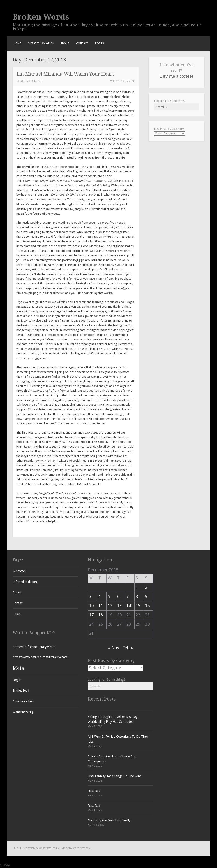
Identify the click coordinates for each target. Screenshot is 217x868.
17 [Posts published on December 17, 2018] (91, 615)
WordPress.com (82, 848)
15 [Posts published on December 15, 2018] (138, 606)
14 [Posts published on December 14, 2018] (129, 606)
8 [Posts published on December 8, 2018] (137, 596)
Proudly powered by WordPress (33, 848)
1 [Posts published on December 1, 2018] (137, 587)
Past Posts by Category (169, 129)
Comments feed (23, 701)
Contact (82, 43)
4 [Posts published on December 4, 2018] (99, 596)
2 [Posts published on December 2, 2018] (146, 587)
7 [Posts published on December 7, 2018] (127, 596)
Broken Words (41, 17)
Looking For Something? (170, 101)
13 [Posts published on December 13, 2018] (119, 606)
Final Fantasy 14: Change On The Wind (115, 776)
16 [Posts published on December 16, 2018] (147, 606)
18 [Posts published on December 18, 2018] (101, 615)
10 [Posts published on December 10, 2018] (91, 606)
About (65, 43)
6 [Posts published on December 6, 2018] (118, 596)
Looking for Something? (107, 679)
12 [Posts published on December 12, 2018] (110, 606)
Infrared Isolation (41, 43)
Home (17, 43)
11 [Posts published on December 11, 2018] (101, 606)
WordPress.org (23, 712)
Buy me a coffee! (177, 76)
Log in (17, 680)
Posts (99, 43)
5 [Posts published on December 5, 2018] (109, 596)
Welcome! (19, 571)
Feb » (128, 648)
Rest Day (94, 791)
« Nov (114, 648)
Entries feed (21, 691)
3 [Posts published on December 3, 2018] (90, 596)
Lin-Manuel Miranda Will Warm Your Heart (65, 74)
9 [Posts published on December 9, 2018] (146, 596)
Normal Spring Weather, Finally (109, 820)
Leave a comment (124, 81)
